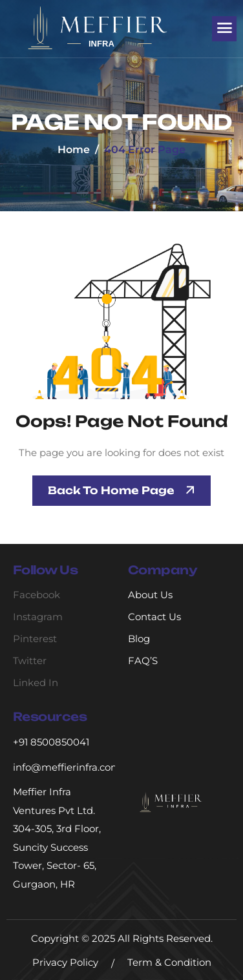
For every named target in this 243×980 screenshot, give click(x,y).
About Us (150, 595)
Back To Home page (111, 490)
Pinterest (35, 639)
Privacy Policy (65, 962)
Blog (139, 639)
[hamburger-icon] (224, 28)
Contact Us (154, 617)
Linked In (36, 683)
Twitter (30, 661)
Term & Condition (169, 962)
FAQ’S (143, 661)
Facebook (37, 595)
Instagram (38, 617)
